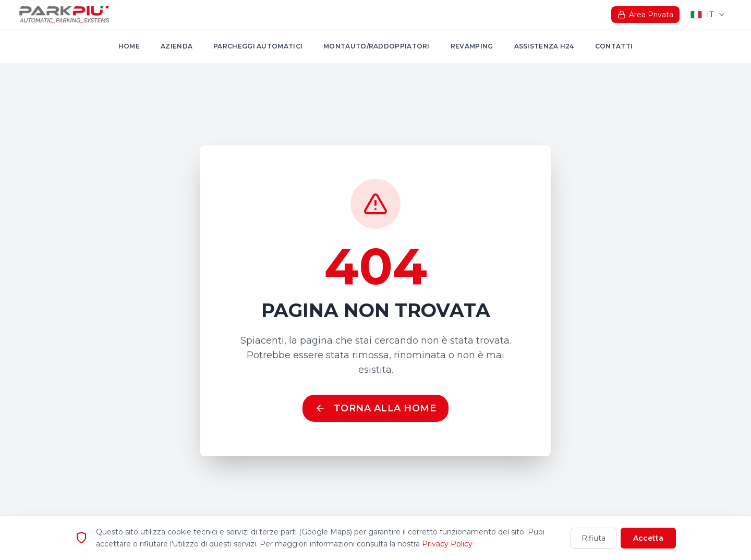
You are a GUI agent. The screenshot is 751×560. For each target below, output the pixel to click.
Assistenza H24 (544, 46)
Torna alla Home (376, 408)
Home (129, 46)
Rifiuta (593, 539)
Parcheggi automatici (258, 46)
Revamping (472, 46)
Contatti (614, 46)
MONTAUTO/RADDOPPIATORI (377, 46)
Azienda (177, 46)
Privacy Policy (447, 544)
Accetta (648, 539)
